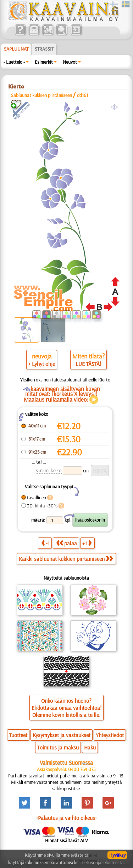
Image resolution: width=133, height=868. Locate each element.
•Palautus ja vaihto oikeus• (66, 818)
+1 (87, 543)
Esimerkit (44, 62)
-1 (45, 543)
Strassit (44, 49)
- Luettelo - (14, 62)
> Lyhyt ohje (42, 364)
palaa (66, 543)
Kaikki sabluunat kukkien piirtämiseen (66, 559)
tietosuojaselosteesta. (103, 862)
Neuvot (70, 62)
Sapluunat (16, 49)
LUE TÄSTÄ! (88, 364)
